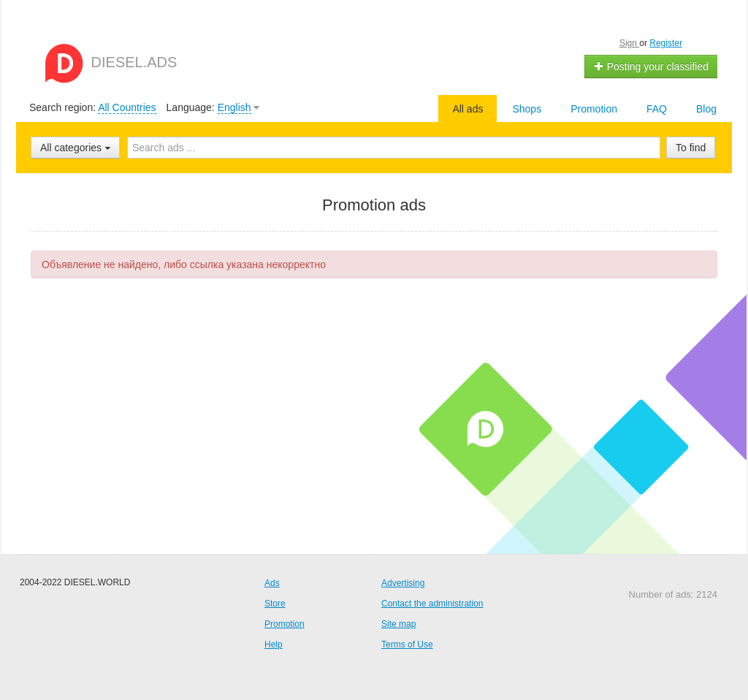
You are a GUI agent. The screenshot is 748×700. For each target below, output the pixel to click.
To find (691, 148)
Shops (527, 109)
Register (666, 43)
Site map (398, 624)
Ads (272, 583)
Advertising (403, 583)
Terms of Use (407, 644)
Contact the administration (432, 604)
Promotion (594, 109)
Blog (706, 109)
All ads (467, 109)
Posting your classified (651, 66)
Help (274, 644)
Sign (629, 43)
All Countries (127, 107)
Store (275, 604)
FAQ (657, 109)
